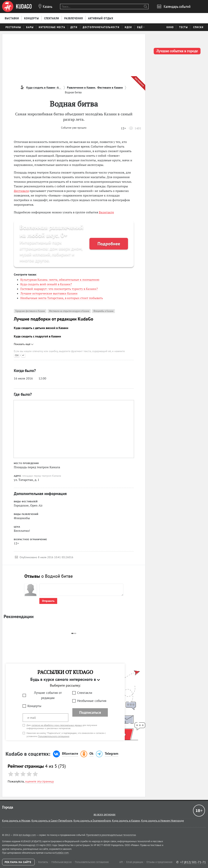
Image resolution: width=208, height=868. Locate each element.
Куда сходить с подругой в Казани (37, 336)
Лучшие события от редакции (48, 695)
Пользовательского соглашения (54, 736)
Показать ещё (24, 344)
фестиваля (21, 191)
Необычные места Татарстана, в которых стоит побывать (62, 298)
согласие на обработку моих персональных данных (57, 725)
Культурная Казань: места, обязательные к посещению (60, 280)
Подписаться (90, 712)
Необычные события (92, 701)
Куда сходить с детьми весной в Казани (41, 328)
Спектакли (85, 693)
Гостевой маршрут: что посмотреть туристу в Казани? (59, 289)
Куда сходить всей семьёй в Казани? (46, 284)
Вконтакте (106, 212)
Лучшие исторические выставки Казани (49, 293)
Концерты (34, 706)
